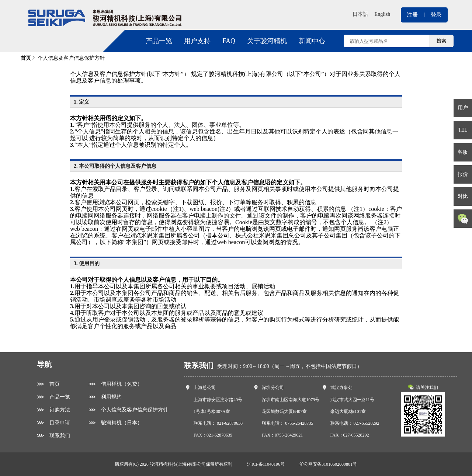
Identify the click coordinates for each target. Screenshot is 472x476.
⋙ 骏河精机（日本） (115, 423)
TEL (463, 130)
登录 (436, 15)
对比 (463, 196)
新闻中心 (312, 41)
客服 (463, 152)
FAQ (229, 41)
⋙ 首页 (48, 384)
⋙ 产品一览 (53, 397)
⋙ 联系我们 (53, 436)
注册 (412, 15)
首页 (26, 58)
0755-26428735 (299, 423)
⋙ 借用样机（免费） (115, 384)
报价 (463, 174)
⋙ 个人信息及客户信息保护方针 (128, 410)
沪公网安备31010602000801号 (328, 464)
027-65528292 (367, 423)
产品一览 (159, 41)
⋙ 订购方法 (53, 410)
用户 (463, 108)
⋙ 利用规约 (105, 397)
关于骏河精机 (267, 41)
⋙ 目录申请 (53, 423)
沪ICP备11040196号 (266, 464)
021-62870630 (230, 423)
